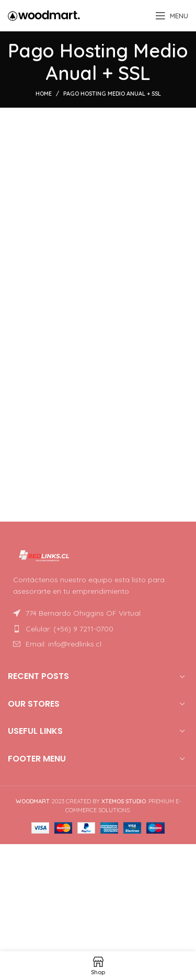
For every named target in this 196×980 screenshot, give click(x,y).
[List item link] (98, 629)
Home (44, 94)
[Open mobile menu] (172, 16)
